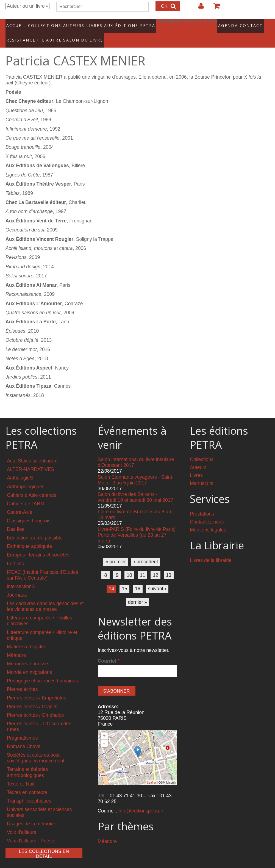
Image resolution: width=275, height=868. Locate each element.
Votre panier (214, 8)
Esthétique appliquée (29, 537)
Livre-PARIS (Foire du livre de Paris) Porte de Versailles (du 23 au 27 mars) (137, 526)
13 (169, 566)
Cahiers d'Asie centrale (32, 486)
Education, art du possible (35, 529)
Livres (196, 466)
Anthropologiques (26, 477)
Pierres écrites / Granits (32, 697)
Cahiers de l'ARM (26, 494)
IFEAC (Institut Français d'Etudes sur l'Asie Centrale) (43, 566)
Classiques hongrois (29, 512)
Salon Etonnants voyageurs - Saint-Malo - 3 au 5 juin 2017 (136, 471)
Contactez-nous (207, 513)
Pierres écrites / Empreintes (37, 689)
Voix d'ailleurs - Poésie (31, 832)
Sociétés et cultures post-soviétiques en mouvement (36, 749)
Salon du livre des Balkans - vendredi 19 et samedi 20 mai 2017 (136, 488)
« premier (116, 553)
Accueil (16, 23)
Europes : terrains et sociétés (38, 546)
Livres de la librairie (211, 551)
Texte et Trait (21, 775)
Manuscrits (202, 474)
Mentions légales (208, 521)
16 (138, 580)
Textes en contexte (27, 783)
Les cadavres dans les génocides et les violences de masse (45, 597)
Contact (234, 23)
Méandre (16, 646)
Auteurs (70, 23)
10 (129, 566)
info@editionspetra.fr (141, 801)
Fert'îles (15, 554)
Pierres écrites (22, 680)
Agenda (211, 23)
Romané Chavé (24, 737)
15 (124, 580)
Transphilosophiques (29, 792)
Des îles (16, 520)
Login (198, 8)
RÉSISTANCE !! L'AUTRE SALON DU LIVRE (44, 33)
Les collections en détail (44, 844)
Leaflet (152, 773)
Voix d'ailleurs (22, 823)
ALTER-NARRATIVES (30, 460)
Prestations (202, 505)
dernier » (137, 593)
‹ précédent (146, 553)
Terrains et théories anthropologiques (27, 763)
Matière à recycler (26, 637)
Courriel (109, 652)
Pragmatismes (22, 729)
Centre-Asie (20, 503)
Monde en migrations (29, 663)
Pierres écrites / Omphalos (35, 706)
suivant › (157, 580)
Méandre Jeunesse (27, 655)
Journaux (17, 586)
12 (155, 566)
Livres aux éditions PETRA (111, 23)
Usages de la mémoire (31, 815)
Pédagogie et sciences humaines (42, 672)
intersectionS (21, 577)
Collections (43, 23)
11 (143, 566)
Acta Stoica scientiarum (32, 452)
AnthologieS (20, 469)
